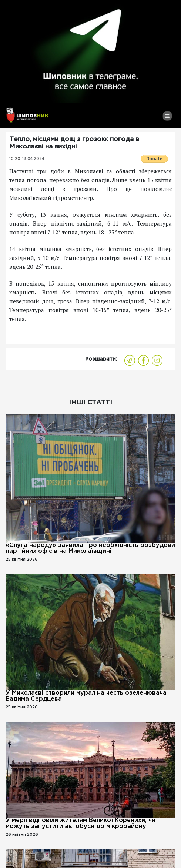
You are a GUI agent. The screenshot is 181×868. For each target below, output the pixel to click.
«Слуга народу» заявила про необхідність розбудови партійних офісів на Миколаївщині (90, 548)
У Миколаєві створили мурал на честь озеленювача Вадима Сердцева (86, 696)
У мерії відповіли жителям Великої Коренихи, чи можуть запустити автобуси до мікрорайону (81, 823)
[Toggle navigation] (167, 119)
